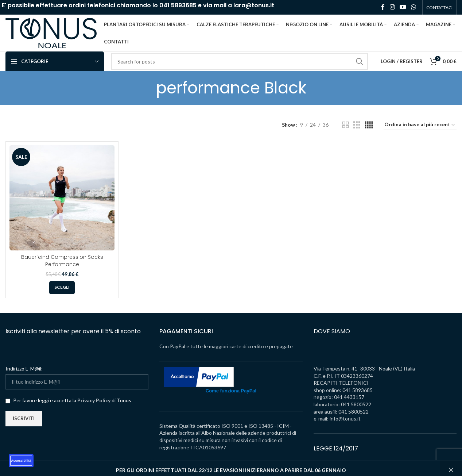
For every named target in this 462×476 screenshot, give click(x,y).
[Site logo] (51, 33)
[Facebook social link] (383, 7)
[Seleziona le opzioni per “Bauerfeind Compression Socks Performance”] (62, 289)
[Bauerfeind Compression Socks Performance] (62, 199)
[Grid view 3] (357, 126)
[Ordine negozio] (420, 126)
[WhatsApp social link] (414, 7)
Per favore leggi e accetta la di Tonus (68, 401)
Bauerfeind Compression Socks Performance (62, 262)
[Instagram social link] (392, 7)
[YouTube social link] (403, 7)
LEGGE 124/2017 (336, 450)
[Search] (240, 63)
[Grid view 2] (345, 126)
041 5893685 (178, 5)
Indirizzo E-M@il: (24, 370)
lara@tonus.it (254, 5)
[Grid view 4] (369, 126)
